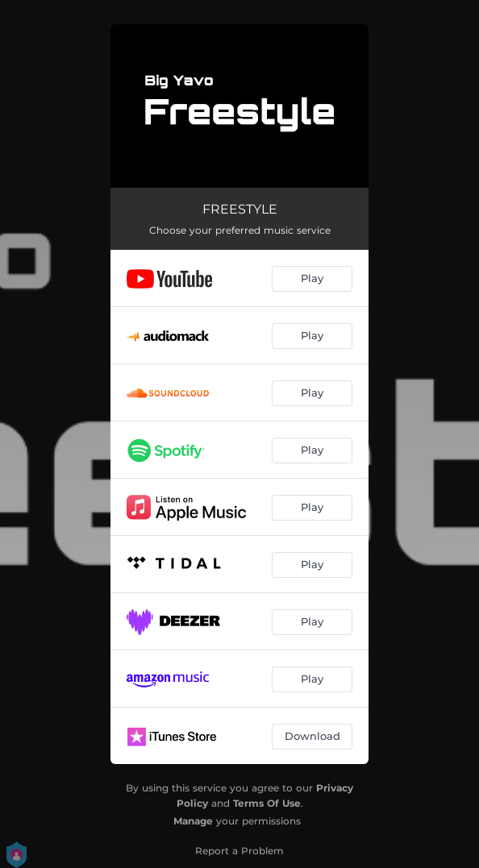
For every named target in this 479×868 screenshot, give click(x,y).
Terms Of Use (267, 803)
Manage (193, 821)
